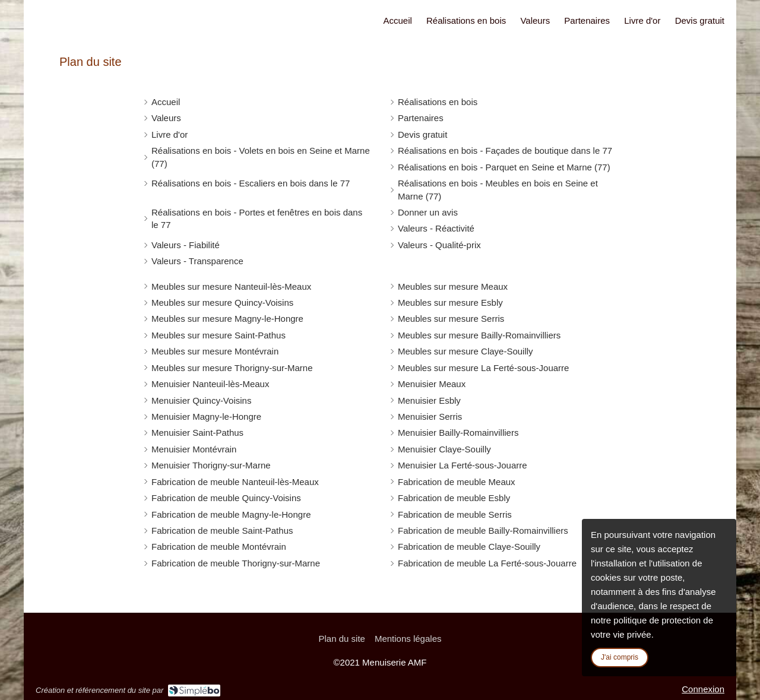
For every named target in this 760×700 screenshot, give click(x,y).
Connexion (703, 689)
